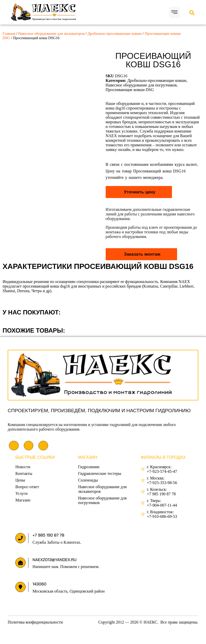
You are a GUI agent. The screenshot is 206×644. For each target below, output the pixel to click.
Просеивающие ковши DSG (130, 90)
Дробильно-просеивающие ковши (115, 34)
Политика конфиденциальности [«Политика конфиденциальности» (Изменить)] (35, 622)
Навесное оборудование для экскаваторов (51, 34)
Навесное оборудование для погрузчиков (141, 85)
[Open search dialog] (192, 13)
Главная (9, 34)
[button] (175, 12)
